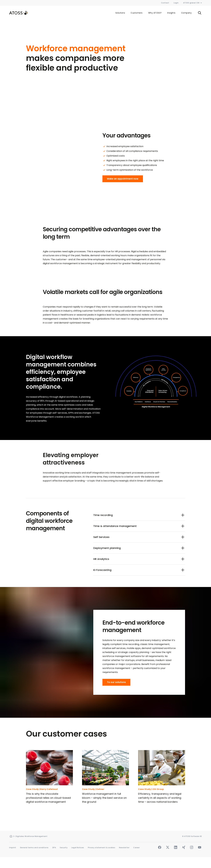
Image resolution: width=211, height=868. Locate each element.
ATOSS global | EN (193, 3)
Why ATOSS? (155, 13)
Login (176, 3)
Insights (171, 13)
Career (136, 848)
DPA (54, 848)
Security (64, 848)
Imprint (13, 848)
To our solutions (116, 682)
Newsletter (124, 848)
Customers (137, 13)
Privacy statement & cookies (102, 848)
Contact (165, 3)
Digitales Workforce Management (31, 836)
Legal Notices (78, 848)
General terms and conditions (34, 848)
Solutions (120, 13)
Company (186, 13)
